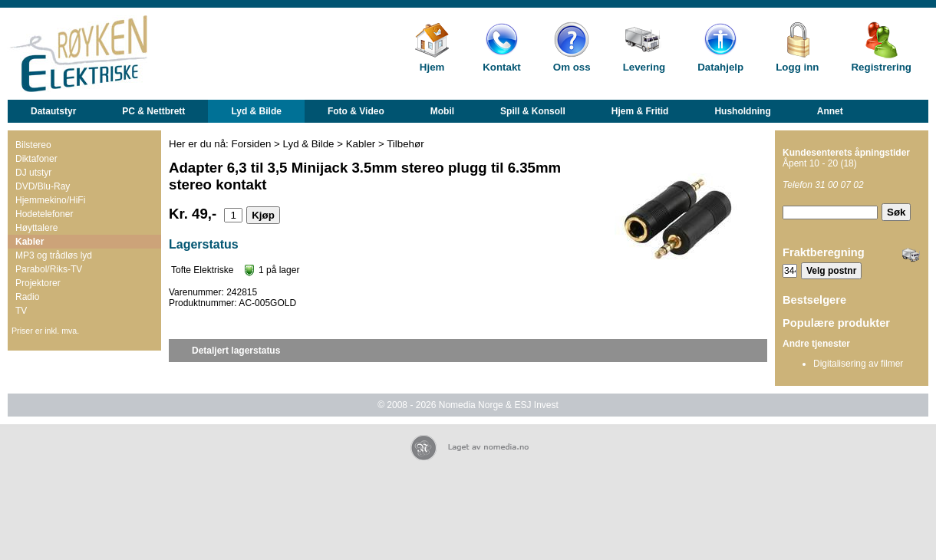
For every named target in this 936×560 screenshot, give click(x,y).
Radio (27, 297)
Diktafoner (36, 159)
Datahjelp (720, 67)
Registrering (881, 67)
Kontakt (502, 67)
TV (21, 311)
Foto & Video (356, 111)
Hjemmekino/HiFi (50, 200)
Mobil (442, 111)
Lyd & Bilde (256, 111)
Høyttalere (36, 228)
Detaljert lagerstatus (236, 351)
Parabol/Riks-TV (49, 269)
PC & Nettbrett (153, 111)
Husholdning (742, 111)
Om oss (572, 67)
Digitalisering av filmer (858, 364)
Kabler (30, 242)
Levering (644, 67)
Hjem (432, 67)
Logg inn (797, 67)
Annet (830, 111)
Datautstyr (53, 111)
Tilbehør (405, 144)
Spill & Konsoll (533, 111)
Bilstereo (33, 145)
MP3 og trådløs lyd (54, 255)
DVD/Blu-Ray (43, 186)
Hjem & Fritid (640, 111)
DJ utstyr (33, 173)
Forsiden (252, 144)
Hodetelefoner (44, 214)
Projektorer (38, 283)
